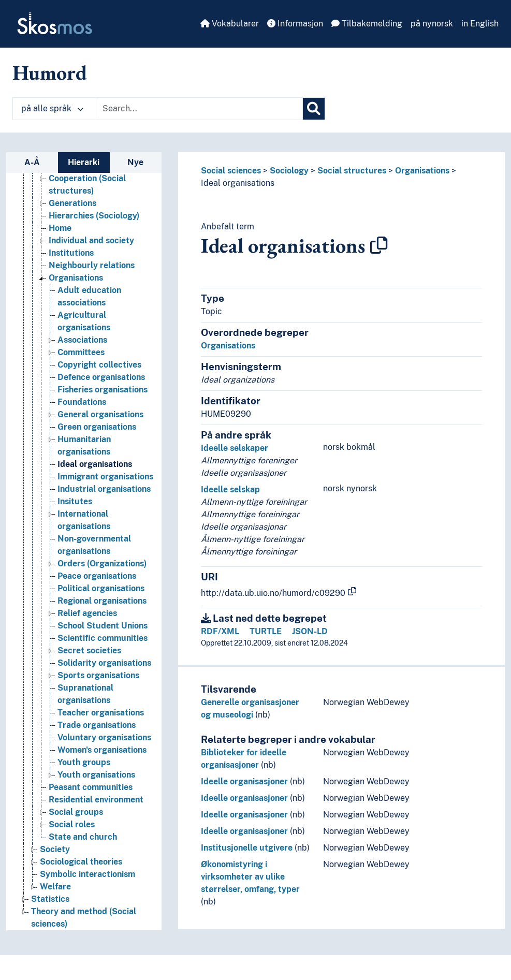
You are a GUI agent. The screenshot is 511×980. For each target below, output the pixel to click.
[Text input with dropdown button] (199, 109)
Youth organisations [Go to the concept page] (96, 775)
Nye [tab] (135, 162)
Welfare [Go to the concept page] (55, 887)
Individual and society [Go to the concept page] (91, 240)
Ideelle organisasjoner (244, 781)
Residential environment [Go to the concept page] (96, 800)
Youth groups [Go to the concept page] (84, 762)
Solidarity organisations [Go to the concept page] (104, 663)
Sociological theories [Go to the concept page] (81, 862)
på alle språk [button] (52, 108)
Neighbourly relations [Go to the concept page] (92, 265)
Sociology (289, 171)
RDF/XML (220, 631)
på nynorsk (432, 24)
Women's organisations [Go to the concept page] (102, 750)
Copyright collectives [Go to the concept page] (99, 365)
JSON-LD (310, 631)
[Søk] (314, 109)
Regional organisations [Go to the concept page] (102, 601)
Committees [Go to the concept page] (81, 352)
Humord (50, 72)
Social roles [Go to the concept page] (72, 824)
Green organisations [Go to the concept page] (97, 427)
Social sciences (231, 171)
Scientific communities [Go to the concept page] (103, 638)
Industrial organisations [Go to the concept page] (104, 489)
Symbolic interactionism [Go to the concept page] (87, 874)
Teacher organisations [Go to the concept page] (101, 713)
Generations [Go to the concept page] (72, 203)
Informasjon (295, 24)
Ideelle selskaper (235, 448)
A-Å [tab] (32, 162)
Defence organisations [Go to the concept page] (101, 377)
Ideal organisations (238, 183)
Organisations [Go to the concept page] (76, 278)
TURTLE (266, 631)
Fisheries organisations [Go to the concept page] (103, 390)
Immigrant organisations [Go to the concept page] (105, 477)
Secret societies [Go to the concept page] (89, 650)
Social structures (352, 171)
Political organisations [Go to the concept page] (101, 588)
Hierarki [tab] (84, 162)
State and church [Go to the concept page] (83, 837)
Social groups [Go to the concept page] (76, 812)
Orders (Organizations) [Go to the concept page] (102, 564)
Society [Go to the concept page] (55, 849)
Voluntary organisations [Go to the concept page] (104, 737)
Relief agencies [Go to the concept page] (87, 613)
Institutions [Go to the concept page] (71, 253)
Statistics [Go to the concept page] (50, 899)
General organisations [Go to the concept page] (100, 414)
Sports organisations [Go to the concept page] (98, 675)
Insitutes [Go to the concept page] (75, 501)
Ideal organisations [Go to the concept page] (95, 464)
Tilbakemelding (367, 24)
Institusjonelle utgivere (247, 848)
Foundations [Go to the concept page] (82, 402)
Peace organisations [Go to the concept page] (97, 576)
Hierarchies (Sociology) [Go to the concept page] (94, 216)
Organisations (422, 171)
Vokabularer (230, 24)
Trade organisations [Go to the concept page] (97, 725)
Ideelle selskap (230, 489)
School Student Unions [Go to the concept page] (103, 626)
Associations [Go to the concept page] (82, 340)
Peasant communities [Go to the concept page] (91, 787)
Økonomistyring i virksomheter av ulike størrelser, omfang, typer (250, 877)
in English (480, 24)
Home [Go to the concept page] (60, 228)
